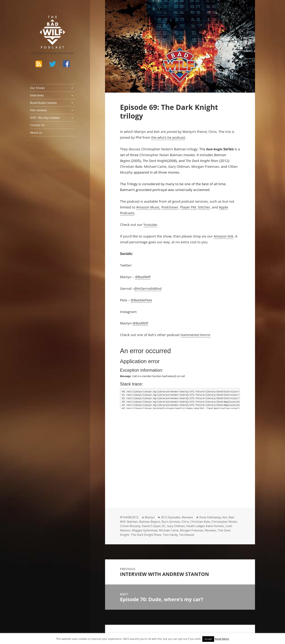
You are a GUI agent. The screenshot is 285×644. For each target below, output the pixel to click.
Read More (222, 639)
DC (164, 526)
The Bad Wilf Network (45, 21)
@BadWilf (143, 277)
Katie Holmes (215, 526)
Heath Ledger (195, 526)
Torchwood (186, 535)
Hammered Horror (196, 335)
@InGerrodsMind (148, 289)
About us (36, 133)
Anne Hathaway (210, 517)
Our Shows (37, 88)
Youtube (150, 225)
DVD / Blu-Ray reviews (45, 118)
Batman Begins (150, 522)
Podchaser (170, 207)
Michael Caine (169, 530)
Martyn (150, 517)
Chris (185, 522)
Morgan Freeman (192, 530)
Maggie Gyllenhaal (145, 530)
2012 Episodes (171, 517)
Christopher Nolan (224, 522)
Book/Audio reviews (43, 103)
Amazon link (223, 236)
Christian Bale (200, 522)
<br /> (131, 437)
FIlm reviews (38, 110)
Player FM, (188, 207)
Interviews (37, 95)
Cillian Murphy (130, 526)
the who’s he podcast (168, 137)
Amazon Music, (148, 207)
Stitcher (204, 207)
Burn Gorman (171, 522)
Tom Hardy (170, 535)
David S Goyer (151, 526)
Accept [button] (208, 639)
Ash (225, 517)
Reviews (187, 517)
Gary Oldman (176, 526)
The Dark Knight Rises (146, 535)
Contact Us (37, 125)
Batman (132, 522)
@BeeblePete (141, 300)
